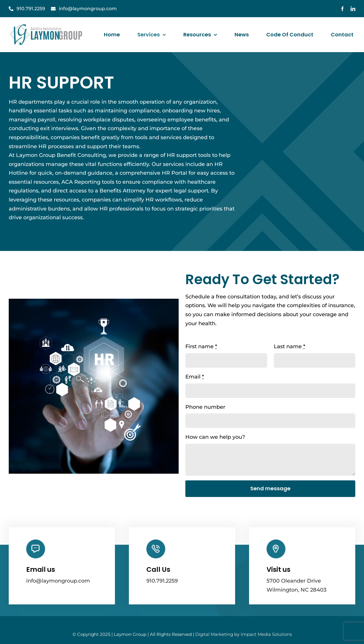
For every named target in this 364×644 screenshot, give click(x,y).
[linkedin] (353, 9)
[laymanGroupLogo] (47, 25)
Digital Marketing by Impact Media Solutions (244, 634)
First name (201, 346)
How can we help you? (215, 437)
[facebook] (342, 9)
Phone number (205, 407)
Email (195, 377)
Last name (290, 346)
